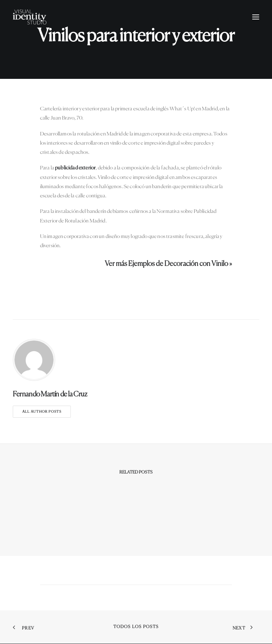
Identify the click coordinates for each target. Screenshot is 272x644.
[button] (256, 17)
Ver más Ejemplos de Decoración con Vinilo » (168, 264)
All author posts (42, 412)
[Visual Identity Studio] (30, 17)
